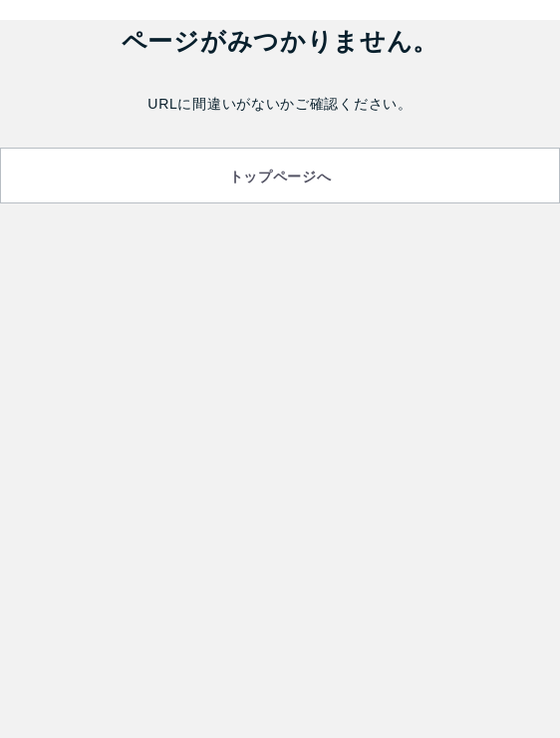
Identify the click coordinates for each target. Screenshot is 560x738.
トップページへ (280, 177)
